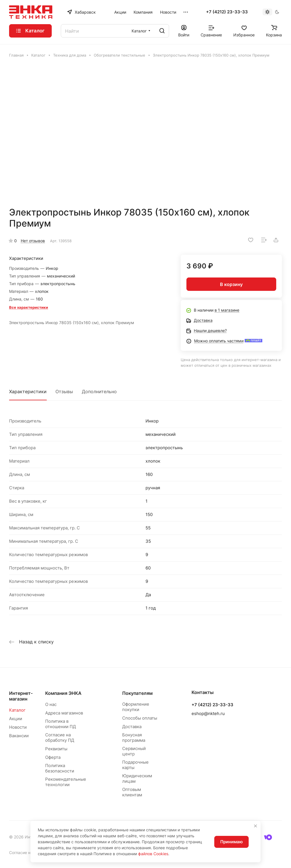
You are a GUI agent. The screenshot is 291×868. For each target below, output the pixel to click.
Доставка (132, 727)
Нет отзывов (33, 241)
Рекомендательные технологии (66, 782)
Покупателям (137, 693)
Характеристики (28, 391)
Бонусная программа (134, 738)
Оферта (53, 757)
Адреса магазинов (64, 713)
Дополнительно (99, 391)
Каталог (17, 710)
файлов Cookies (153, 854)
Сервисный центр (134, 751)
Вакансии (19, 736)
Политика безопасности (60, 768)
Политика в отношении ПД (61, 724)
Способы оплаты (140, 718)
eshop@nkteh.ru (208, 713)
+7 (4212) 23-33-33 (227, 12)
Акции (16, 719)
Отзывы (64, 391)
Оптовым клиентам (132, 792)
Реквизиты (56, 749)
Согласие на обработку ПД (60, 738)
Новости (18, 727)
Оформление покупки (136, 707)
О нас (51, 704)
